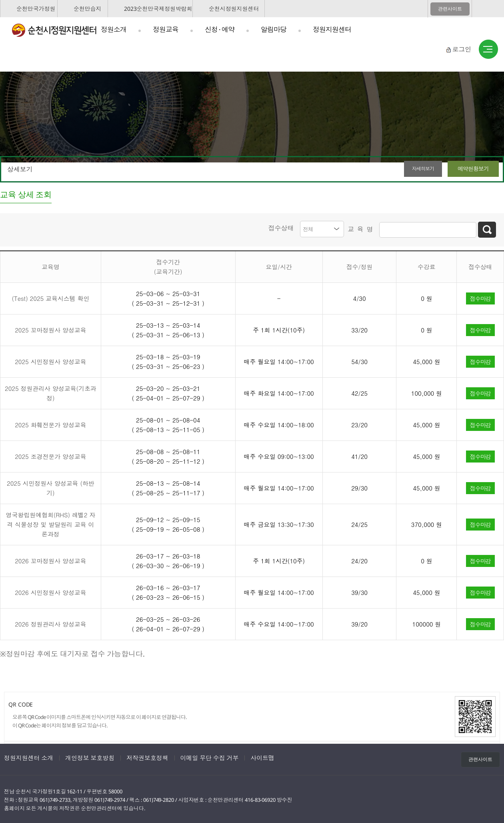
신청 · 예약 (220, 29)
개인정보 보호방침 (90, 757)
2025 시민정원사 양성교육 (51, 360)
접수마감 (480, 297)
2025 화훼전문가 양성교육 (51, 424)
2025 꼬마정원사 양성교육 (51, 329)
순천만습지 (88, 9)
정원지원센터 (332, 29)
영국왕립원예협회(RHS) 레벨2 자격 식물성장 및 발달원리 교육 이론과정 (51, 523)
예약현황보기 (470, 169)
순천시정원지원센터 (234, 9)
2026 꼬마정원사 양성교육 (51, 560)
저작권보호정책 (147, 757)
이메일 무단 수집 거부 (210, 757)
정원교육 (166, 29)
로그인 (462, 49)
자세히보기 (409, 169)
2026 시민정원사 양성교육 (51, 591)
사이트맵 (488, 50)
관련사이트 (450, 9)
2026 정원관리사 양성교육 (51, 623)
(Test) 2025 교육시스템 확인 (50, 297)
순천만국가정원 (36, 9)
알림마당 (274, 29)
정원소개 (114, 29)
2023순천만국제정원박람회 (158, 9)
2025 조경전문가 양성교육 (51, 455)
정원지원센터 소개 (29, 757)
